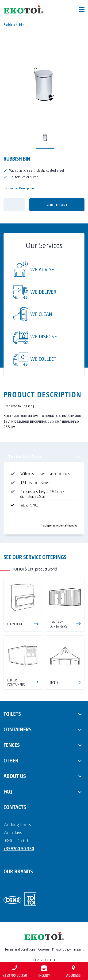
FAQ (8, 791)
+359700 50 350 (19, 848)
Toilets (12, 713)
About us (15, 776)
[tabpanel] (44, 494)
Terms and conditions (20, 949)
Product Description (19, 188)
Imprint (78, 949)
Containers (17, 729)
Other (11, 760)
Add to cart (57, 205)
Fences (12, 745)
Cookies (44, 949)
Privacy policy (61, 949)
